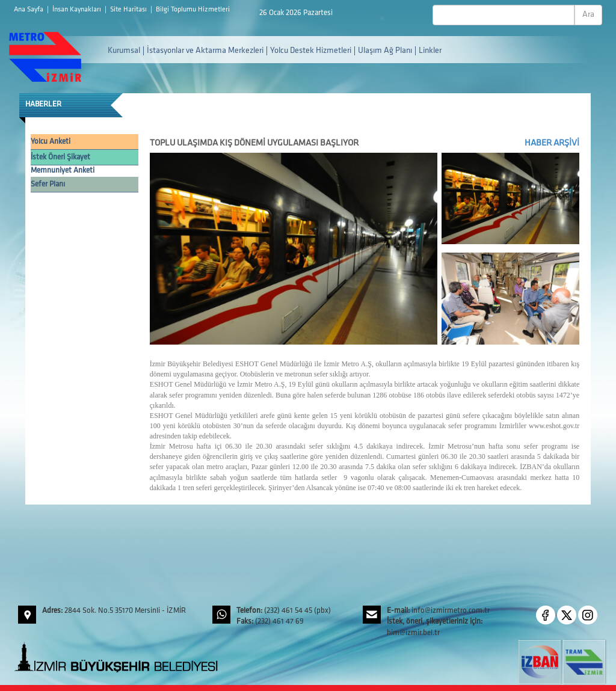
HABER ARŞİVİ (552, 143)
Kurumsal (124, 51)
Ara (588, 15)
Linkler (430, 51)
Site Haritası (129, 10)
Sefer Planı (48, 184)
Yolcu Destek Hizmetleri (311, 51)
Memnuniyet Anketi (63, 170)
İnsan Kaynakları (78, 10)
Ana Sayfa (29, 10)
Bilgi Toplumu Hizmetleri (193, 10)
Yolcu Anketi (51, 142)
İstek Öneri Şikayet (60, 157)
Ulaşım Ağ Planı (385, 51)
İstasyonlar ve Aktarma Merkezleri (205, 51)
